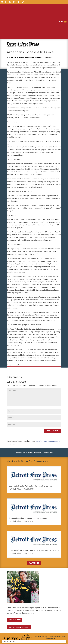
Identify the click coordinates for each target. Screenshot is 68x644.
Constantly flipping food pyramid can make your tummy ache (34, 523)
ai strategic (23, 641)
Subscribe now (15, 592)
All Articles (34, 536)
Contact (50, 638)
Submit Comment (53, 403)
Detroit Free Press (36, 30)
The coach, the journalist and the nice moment (28, 491)
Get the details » (47, 425)
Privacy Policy (32, 638)
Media (55, 638)
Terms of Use (42, 638)
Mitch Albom (14, 30)
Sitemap (9, 641)
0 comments (48, 30)
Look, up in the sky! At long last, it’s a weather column (31, 459)
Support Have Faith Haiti (19, 600)
